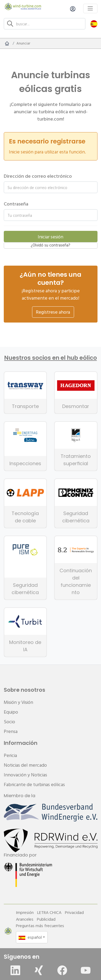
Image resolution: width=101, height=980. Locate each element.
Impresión (25, 912)
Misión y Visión (18, 702)
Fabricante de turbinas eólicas (34, 784)
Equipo (11, 712)
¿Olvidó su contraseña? (50, 245)
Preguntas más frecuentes (40, 926)
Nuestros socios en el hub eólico (51, 358)
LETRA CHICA (49, 912)
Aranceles (25, 919)
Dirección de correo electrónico (38, 176)
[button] (94, 24)
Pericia (10, 755)
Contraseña (16, 204)
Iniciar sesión (50, 237)
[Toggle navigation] (90, 8)
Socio (9, 722)
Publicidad (46, 919)
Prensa (11, 731)
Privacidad (74, 912)
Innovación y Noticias (25, 775)
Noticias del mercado (25, 765)
